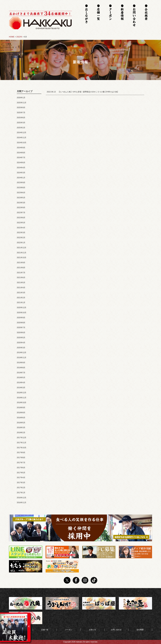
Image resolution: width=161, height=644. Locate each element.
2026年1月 (21, 98)
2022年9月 (21, 208)
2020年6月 (21, 333)
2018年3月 (21, 428)
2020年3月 (21, 348)
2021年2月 (21, 298)
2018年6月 (21, 418)
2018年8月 (21, 413)
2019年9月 (21, 363)
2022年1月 (21, 243)
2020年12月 (22, 308)
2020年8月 (21, 323)
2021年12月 (22, 248)
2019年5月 (21, 378)
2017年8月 (21, 458)
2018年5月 (21, 423)
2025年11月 (22, 103)
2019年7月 (21, 373)
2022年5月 (21, 223)
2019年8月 (21, 368)
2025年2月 (21, 128)
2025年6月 (21, 118)
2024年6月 (21, 163)
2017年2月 (21, 488)
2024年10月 (22, 143)
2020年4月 (21, 343)
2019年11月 (22, 358)
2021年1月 (21, 303)
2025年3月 (21, 123)
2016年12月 (22, 498)
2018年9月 (21, 408)
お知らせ (92, 630)
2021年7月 (21, 273)
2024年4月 (21, 168)
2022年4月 (21, 228)
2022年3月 (21, 233)
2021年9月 (21, 263)
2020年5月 (21, 338)
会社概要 (140, 630)
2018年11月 (22, 398)
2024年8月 (21, 153)
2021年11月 (22, 253)
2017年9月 (21, 453)
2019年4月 (21, 383)
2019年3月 (21, 388)
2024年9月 (21, 148)
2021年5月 (21, 283)
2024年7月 (21, 158)
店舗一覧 (45, 630)
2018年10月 (22, 403)
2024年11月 (22, 138)
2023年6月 (21, 193)
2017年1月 (21, 493)
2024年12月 (22, 133)
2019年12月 (22, 353)
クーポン (69, 630)
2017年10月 (22, 448)
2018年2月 (21, 433)
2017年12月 (22, 438)
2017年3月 (21, 483)
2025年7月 (21, 113)
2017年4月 (21, 478)
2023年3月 (21, 203)
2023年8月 (21, 188)
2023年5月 (21, 198)
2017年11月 (22, 443)
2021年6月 (21, 278)
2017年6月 (21, 468)
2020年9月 (21, 318)
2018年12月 (22, 393)
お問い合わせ (116, 630)
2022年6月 (21, 218)
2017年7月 (21, 463)
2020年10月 (22, 313)
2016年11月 (22, 503)
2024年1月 (21, 178)
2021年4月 (21, 288)
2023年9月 (21, 183)
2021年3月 (21, 293)
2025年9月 (21, 108)
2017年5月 (21, 473)
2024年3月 (21, 173)
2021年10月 (22, 258)
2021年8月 (21, 268)
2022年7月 (21, 213)
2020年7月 (21, 328)
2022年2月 (21, 238)
